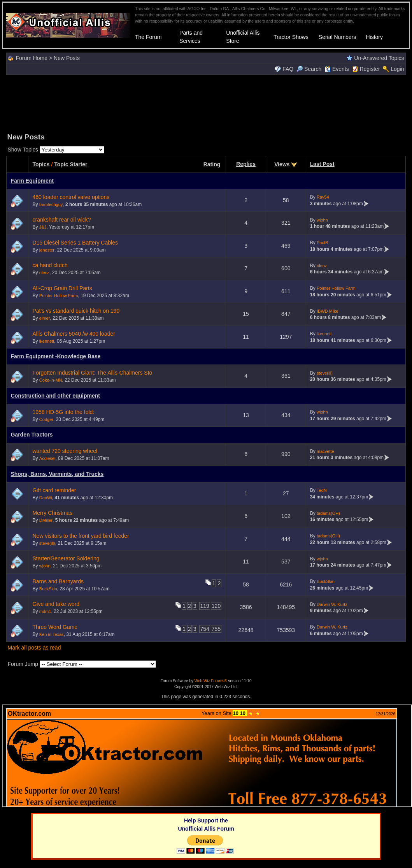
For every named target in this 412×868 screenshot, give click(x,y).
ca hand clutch (50, 265)
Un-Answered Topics (379, 58)
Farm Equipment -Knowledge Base (55, 356)
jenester (47, 250)
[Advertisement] (206, 103)
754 (204, 629)
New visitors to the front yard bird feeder (81, 536)
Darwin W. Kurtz (332, 604)
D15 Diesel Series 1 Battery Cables (75, 243)
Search (309, 69)
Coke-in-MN (51, 380)
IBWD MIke (328, 311)
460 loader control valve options (71, 197)
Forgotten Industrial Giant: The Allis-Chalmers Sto (92, 373)
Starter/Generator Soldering (66, 558)
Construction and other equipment (55, 396)
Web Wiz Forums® (211, 681)
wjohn (322, 220)
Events (337, 69)
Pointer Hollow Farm (59, 296)
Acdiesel (47, 458)
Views (282, 164)
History (374, 37)
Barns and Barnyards (58, 581)
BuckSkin (48, 589)
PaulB (322, 243)
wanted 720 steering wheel (65, 451)
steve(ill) (325, 373)
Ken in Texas (52, 634)
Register (370, 69)
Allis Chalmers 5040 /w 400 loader (74, 334)
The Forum (148, 37)
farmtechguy (51, 204)
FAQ (288, 69)
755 (216, 629)
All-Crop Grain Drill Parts (62, 288)
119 (204, 606)
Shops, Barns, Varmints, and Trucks (57, 474)
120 (216, 606)
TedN (322, 490)
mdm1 (45, 611)
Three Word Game (55, 627)
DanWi (46, 498)
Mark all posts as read (34, 648)
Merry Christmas (52, 513)
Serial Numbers (337, 37)
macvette (325, 451)
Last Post (322, 164)
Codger (46, 419)
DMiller (46, 520)
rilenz (44, 273)
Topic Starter (71, 164)
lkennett (47, 341)
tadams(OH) (328, 513)
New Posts (67, 58)
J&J (43, 227)
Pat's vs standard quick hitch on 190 (76, 311)
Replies (246, 164)
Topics (41, 164)
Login (397, 69)
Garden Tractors (32, 435)
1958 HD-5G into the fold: (63, 412)
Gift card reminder (54, 490)
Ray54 (323, 197)
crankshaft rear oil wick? (61, 220)
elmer (45, 318)
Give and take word (56, 604)
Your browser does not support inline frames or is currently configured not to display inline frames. (207, 756)
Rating (212, 164)
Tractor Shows (291, 37)
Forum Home (32, 58)
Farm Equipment (32, 181)
